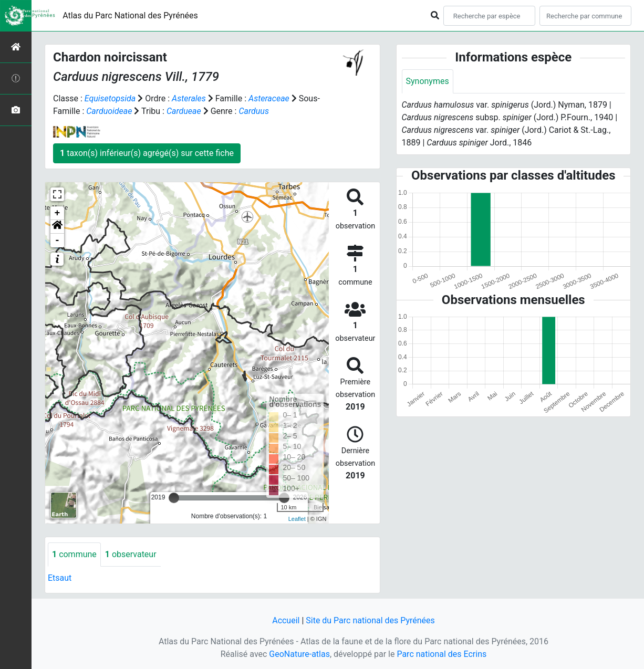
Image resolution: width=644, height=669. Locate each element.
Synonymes (428, 81)
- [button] (58, 241)
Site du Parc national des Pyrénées (370, 620)
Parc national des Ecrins (442, 654)
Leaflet (297, 519)
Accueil (286, 620)
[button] (57, 227)
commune (74, 554)
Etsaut (60, 578)
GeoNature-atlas (299, 654)
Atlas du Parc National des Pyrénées (130, 15)
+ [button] (58, 213)
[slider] (174, 498)
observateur (131, 554)
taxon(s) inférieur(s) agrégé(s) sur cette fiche (147, 153)
